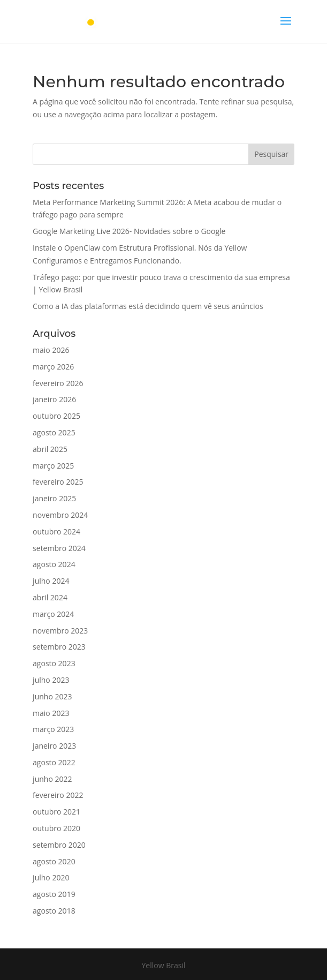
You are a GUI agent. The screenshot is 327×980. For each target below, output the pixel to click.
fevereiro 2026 (58, 383)
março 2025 (53, 466)
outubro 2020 (56, 828)
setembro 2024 (59, 548)
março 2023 (53, 729)
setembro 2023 (59, 647)
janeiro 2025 (54, 498)
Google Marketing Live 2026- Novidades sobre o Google (129, 231)
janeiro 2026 (54, 399)
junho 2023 (52, 696)
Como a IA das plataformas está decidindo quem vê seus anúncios (148, 306)
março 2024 (53, 614)
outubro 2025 (56, 416)
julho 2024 (51, 581)
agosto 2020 (54, 861)
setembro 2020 (59, 845)
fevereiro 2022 (58, 795)
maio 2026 (51, 350)
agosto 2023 (54, 663)
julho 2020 (51, 877)
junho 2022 (52, 779)
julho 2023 (51, 680)
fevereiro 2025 (58, 482)
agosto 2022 (54, 762)
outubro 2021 (56, 812)
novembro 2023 (60, 631)
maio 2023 (51, 713)
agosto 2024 (54, 564)
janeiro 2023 (54, 746)
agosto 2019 (54, 894)
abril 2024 (50, 597)
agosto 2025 (54, 432)
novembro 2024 (60, 515)
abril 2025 (50, 449)
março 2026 (53, 367)
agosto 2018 (54, 911)
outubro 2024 (56, 532)
